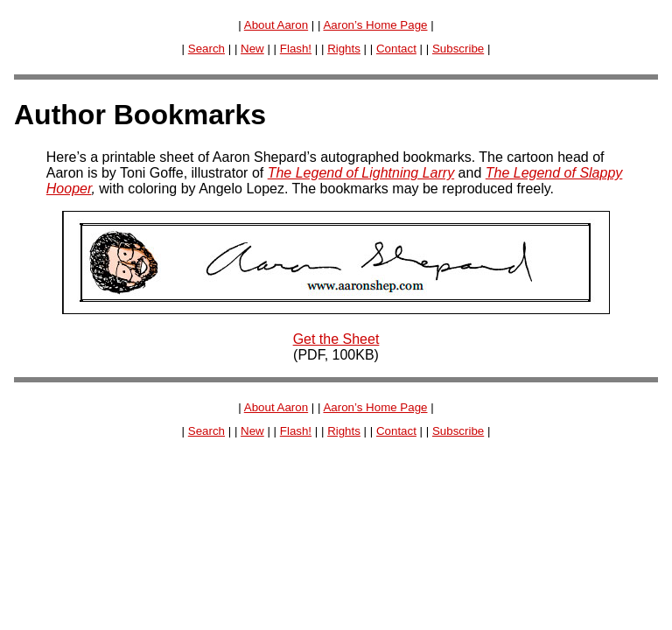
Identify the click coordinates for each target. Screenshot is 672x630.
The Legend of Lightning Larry (361, 173)
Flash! (296, 49)
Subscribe (458, 49)
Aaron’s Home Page (375, 25)
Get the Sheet (336, 339)
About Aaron (276, 25)
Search (206, 49)
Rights (344, 49)
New (252, 49)
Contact (396, 49)
